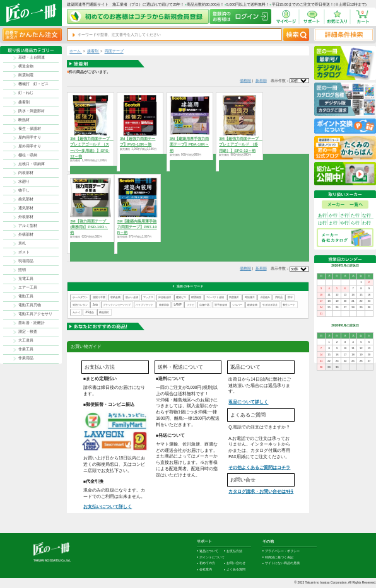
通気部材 (26, 208)
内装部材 (26, 173)
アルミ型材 (28, 226)
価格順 (245, 81)
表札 (22, 243)
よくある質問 (236, 569)
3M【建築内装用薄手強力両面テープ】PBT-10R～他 (137, 227)
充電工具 (26, 279)
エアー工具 (28, 287)
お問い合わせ (236, 563)
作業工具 (26, 349)
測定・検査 (28, 331)
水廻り (24, 182)
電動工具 (26, 296)
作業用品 (26, 358)
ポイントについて (212, 557)
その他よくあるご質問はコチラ (259, 467)
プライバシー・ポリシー (282, 551)
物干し (24, 190)
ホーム (76, 51)
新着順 (261, 81)
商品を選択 (91, 169)
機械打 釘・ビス (33, 84)
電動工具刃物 (30, 305)
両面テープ (114, 51)
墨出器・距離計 (32, 323)
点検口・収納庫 (32, 164)
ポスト (24, 252)
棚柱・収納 (28, 155)
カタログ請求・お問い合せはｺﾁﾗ (261, 491)
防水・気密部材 (32, 111)
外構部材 (26, 234)
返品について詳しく (248, 402)
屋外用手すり (30, 146)
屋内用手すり (30, 137)
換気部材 (26, 199)
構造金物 (26, 66)
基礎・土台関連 (32, 57)
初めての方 (207, 563)
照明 (22, 270)
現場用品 (26, 261)
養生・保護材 (30, 129)
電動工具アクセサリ (35, 314)
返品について (209, 551)
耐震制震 (26, 75)
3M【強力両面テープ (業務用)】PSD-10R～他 (90, 227)
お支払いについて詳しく (108, 506)
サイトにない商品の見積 (282, 563)
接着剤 (24, 102)
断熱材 (24, 120)
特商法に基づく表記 (279, 557)
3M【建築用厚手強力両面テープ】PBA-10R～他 (190, 144)
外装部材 (26, 217)
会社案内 (206, 569)
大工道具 (26, 340)
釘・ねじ (26, 93)
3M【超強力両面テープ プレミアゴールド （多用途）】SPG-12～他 (241, 144)
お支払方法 (234, 551)
